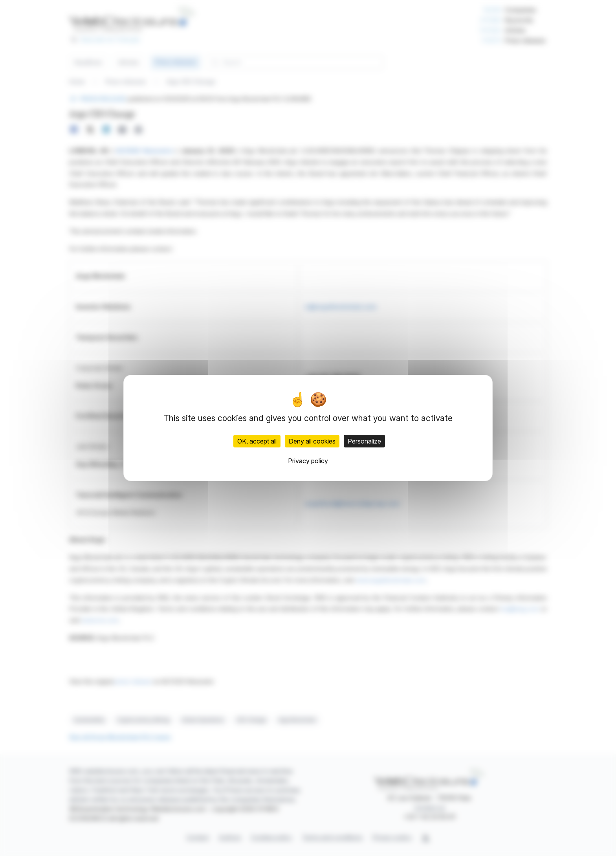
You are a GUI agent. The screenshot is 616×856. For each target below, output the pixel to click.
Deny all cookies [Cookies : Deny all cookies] (312, 441)
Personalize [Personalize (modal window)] (364, 441)
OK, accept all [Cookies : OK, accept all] (257, 441)
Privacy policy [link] (308, 461)
